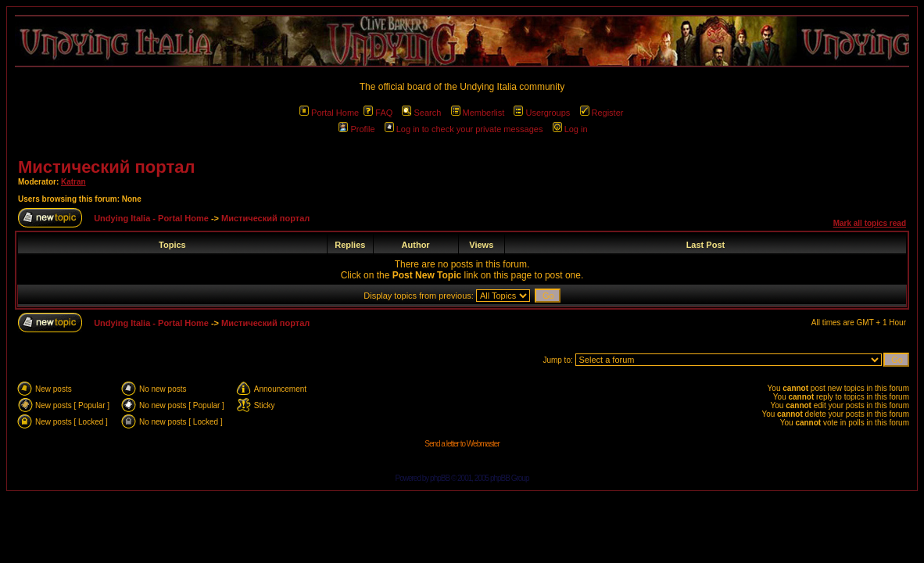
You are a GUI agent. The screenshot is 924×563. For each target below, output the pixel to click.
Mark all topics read (870, 223)
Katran (73, 182)
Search (421, 113)
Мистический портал (106, 167)
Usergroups (542, 113)
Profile (356, 129)
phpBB (440, 478)
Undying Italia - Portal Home (151, 218)
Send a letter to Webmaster (462, 444)
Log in (570, 129)
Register (602, 113)
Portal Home (329, 113)
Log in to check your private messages (464, 129)
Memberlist (478, 113)
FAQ (378, 113)
